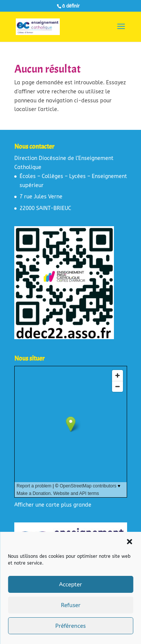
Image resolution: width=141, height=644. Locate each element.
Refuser (71, 605)
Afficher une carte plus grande (53, 505)
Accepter (70, 585)
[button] (129, 542)
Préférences (70, 626)
